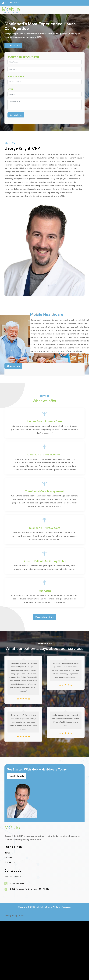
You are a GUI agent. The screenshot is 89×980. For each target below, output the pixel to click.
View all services (44, 617)
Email (10, 89)
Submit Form (16, 115)
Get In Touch (17, 776)
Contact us (13, 45)
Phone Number (16, 76)
